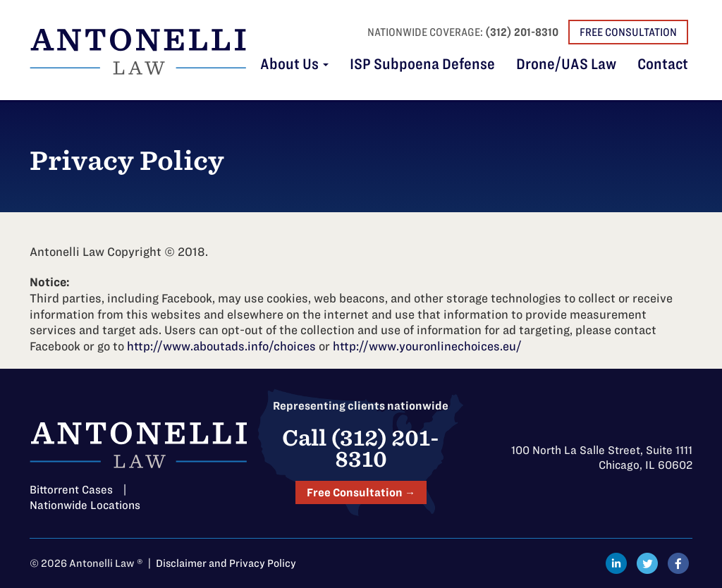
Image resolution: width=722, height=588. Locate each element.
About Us (294, 65)
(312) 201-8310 (522, 32)
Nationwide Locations (85, 505)
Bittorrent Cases (71, 490)
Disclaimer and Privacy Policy (226, 563)
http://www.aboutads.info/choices (221, 346)
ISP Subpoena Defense (422, 65)
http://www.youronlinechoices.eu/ (427, 346)
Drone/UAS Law (566, 65)
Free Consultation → (361, 492)
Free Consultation (628, 32)
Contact (663, 65)
